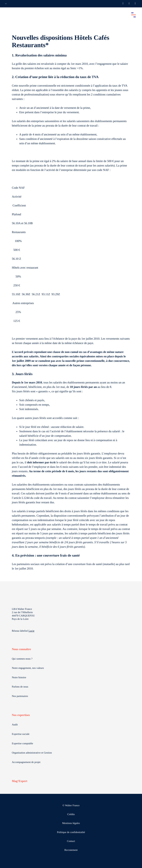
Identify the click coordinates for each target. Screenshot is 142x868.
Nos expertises (21, 715)
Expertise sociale (21, 734)
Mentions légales (71, 823)
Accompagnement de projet (26, 762)
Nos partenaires (20, 696)
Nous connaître (21, 649)
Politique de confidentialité (71, 832)
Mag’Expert (20, 781)
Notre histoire (19, 678)
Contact (71, 841)
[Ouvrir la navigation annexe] (6, 4)
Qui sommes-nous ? (22, 659)
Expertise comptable (22, 744)
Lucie (31, 631)
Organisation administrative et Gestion (32, 753)
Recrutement (71, 850)
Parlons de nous (20, 687)
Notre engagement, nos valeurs (28, 668)
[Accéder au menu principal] (133, 15)
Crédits (71, 814)
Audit (15, 725)
